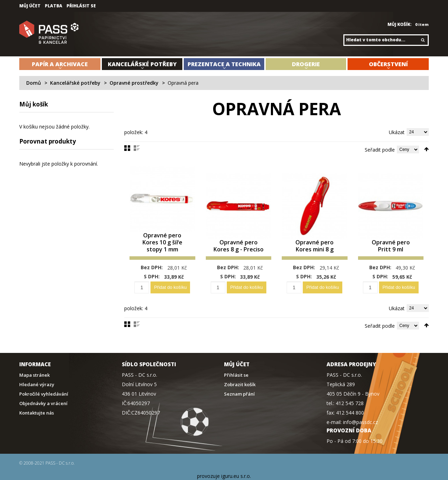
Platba (54, 6)
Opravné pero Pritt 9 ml (391, 246)
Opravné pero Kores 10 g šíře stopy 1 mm (162, 243)
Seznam (137, 148)
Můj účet (30, 6)
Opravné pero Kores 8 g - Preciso (239, 243)
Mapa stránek (34, 375)
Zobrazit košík (240, 385)
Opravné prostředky (134, 83)
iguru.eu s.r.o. (236, 476)
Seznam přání (239, 394)
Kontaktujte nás (37, 413)
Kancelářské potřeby (75, 83)
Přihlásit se (81, 6)
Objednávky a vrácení (43, 404)
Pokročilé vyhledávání (44, 394)
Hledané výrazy (37, 385)
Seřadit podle (380, 150)
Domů (34, 83)
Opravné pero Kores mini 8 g (314, 246)
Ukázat (397, 132)
